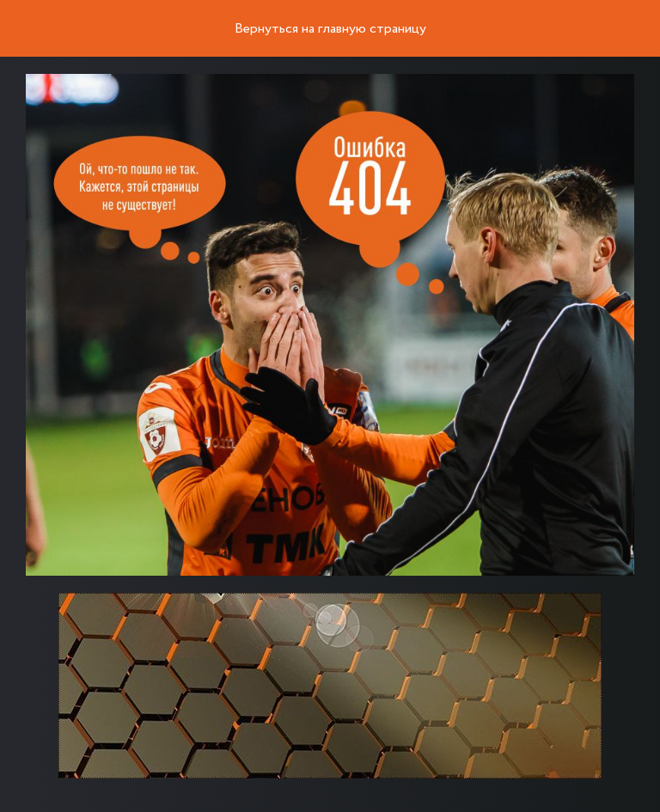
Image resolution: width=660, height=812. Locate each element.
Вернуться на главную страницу (330, 29)
